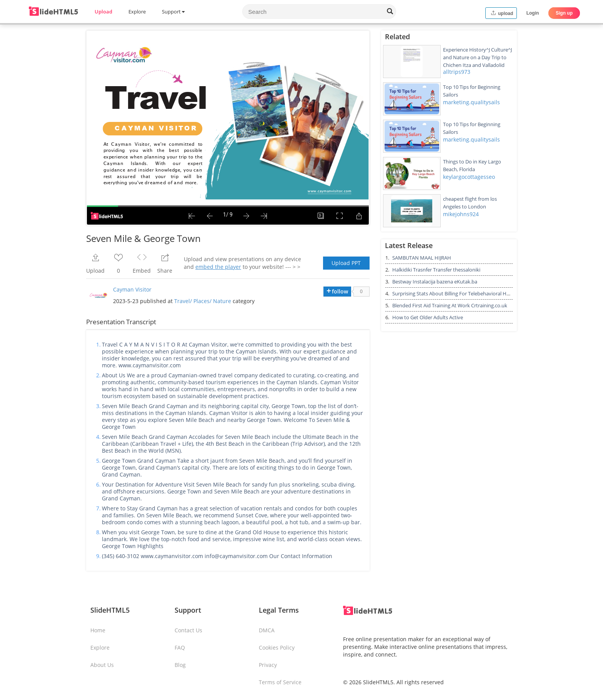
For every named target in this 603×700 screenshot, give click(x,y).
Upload (103, 12)
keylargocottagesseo (469, 177)
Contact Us (188, 630)
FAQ (180, 647)
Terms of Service (280, 682)
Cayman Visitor (132, 289)
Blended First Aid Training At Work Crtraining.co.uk (450, 305)
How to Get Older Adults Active (428, 317)
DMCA (267, 630)
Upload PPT (346, 263)
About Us (102, 665)
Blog (180, 665)
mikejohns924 (461, 214)
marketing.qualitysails (471, 102)
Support (173, 12)
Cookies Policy (277, 647)
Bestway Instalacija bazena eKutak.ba (435, 282)
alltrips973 (457, 72)
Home (98, 630)
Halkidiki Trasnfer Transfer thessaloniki (436, 270)
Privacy (268, 665)
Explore (137, 12)
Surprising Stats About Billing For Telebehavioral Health (455, 293)
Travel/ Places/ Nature (203, 301)
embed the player (218, 267)
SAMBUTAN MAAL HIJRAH (422, 258)
